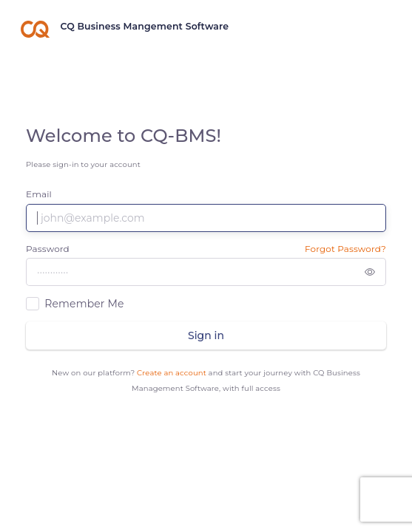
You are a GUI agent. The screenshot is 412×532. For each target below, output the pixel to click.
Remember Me (84, 304)
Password (48, 249)
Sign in (206, 335)
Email (39, 194)
